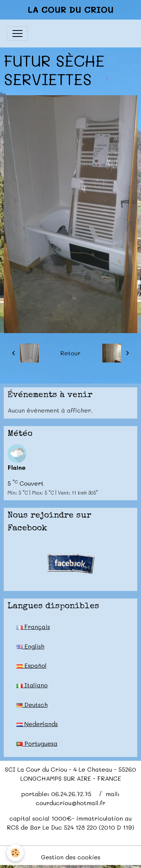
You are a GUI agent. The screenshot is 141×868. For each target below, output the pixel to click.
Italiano (32, 685)
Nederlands (37, 724)
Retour (70, 353)
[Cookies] (15, 853)
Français (33, 627)
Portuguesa (37, 743)
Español (32, 665)
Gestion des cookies (71, 857)
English (30, 646)
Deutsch (32, 704)
